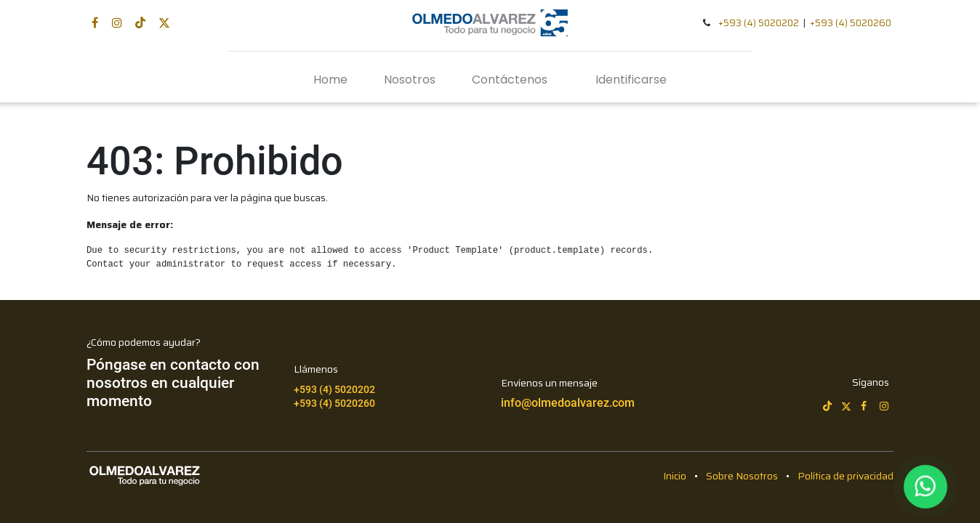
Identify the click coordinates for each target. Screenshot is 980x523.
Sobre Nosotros (742, 476)
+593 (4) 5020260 (851, 23)
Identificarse (631, 80)
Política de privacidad (846, 476)
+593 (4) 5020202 (759, 23)
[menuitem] (330, 80)
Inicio (675, 476)
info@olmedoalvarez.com (568, 403)
